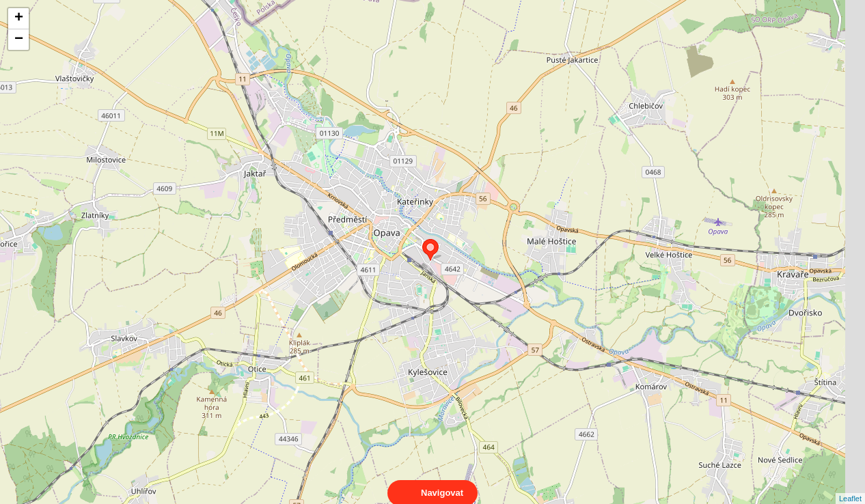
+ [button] (19, 18)
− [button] (19, 40)
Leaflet (850, 486)
